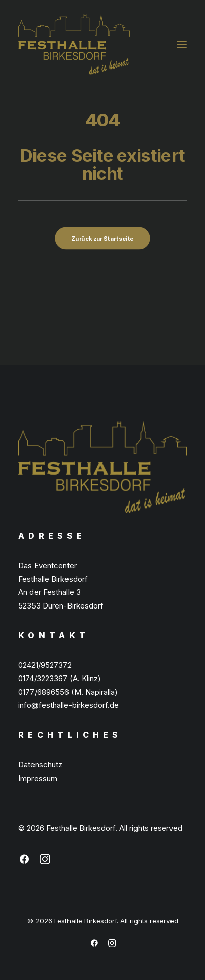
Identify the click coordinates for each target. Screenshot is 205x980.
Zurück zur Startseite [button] (102, 239)
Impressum (38, 778)
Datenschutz (40, 765)
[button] (182, 44)
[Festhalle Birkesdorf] (74, 44)
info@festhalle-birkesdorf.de (69, 705)
